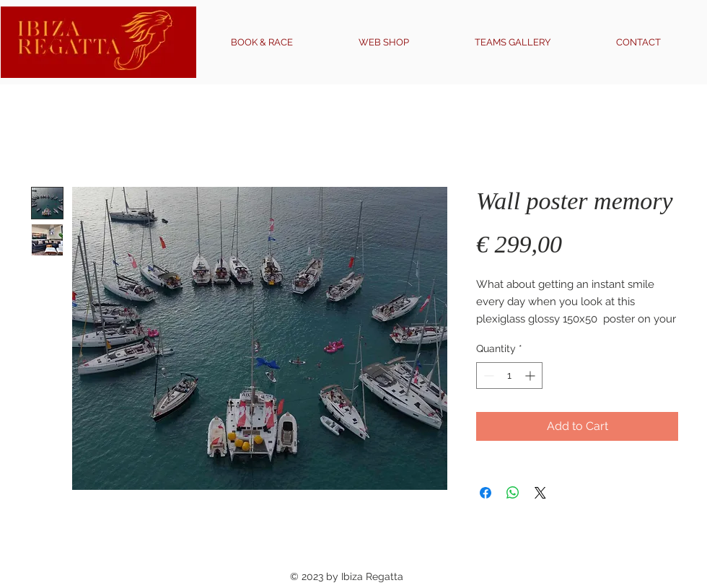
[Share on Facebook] (486, 493)
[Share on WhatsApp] (513, 493)
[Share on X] (540, 493)
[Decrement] (487, 376)
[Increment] (531, 376)
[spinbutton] (509, 376)
